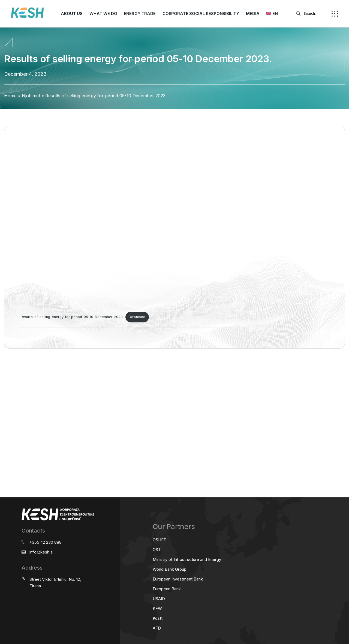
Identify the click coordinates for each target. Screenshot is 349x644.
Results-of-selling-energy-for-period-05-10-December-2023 (72, 317)
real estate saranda (2, 370)
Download (137, 317)
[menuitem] (272, 14)
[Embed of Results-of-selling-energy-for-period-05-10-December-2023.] (126, 224)
